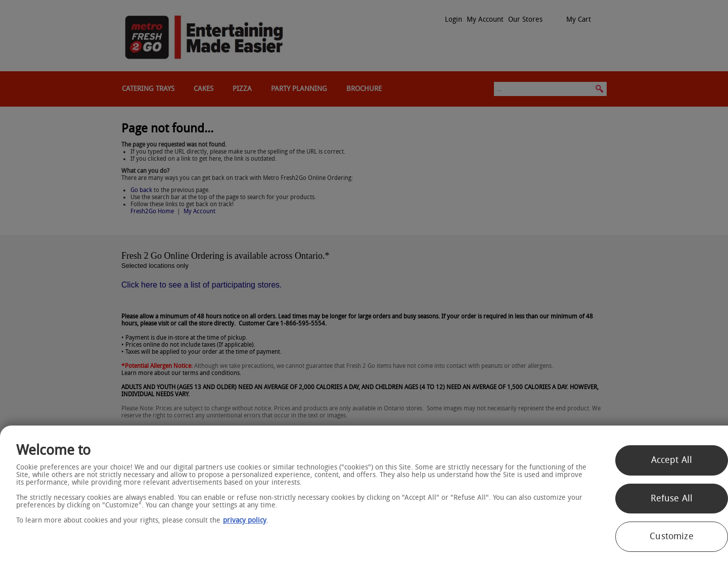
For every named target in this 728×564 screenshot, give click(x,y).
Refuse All (672, 498)
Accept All (672, 460)
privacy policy (245, 520)
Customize (672, 536)
